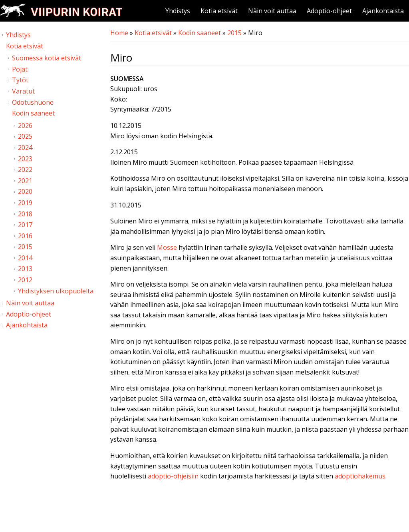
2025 (25, 136)
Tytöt (20, 80)
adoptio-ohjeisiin (173, 476)
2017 (25, 225)
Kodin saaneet (200, 33)
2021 (25, 181)
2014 (25, 258)
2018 (25, 214)
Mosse (167, 247)
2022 (25, 169)
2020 (25, 191)
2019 (25, 203)
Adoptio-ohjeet (329, 11)
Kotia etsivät (219, 11)
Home (119, 33)
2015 (234, 33)
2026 (25, 126)
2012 (25, 280)
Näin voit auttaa (272, 11)
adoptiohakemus (360, 476)
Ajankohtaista (383, 11)
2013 (25, 269)
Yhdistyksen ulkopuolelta (56, 291)
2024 (25, 147)
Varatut (23, 91)
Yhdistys (178, 11)
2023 (25, 159)
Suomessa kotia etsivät (47, 58)
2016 (25, 236)
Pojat (20, 69)
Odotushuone (33, 102)
